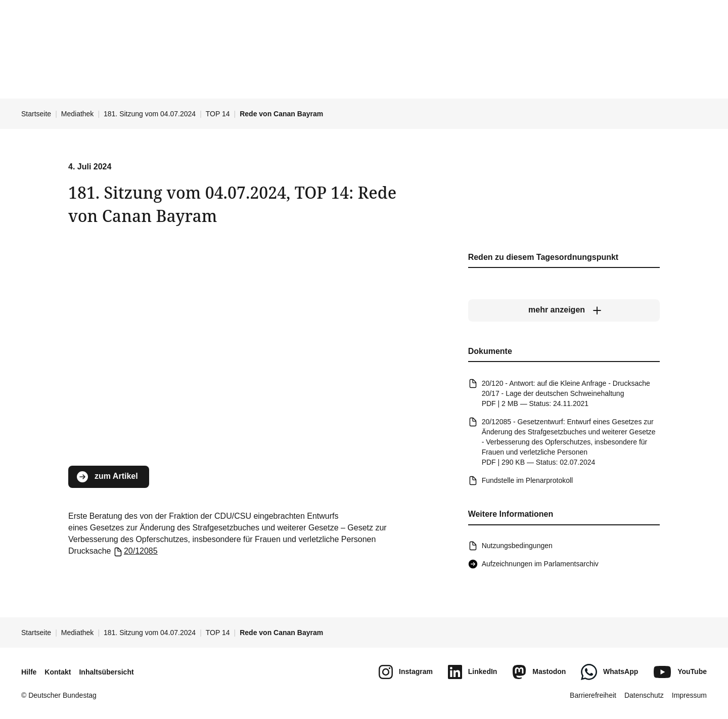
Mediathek (78, 114)
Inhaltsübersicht (106, 672)
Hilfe (29, 672)
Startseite (36, 114)
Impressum (689, 695)
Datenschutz (644, 695)
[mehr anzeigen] (564, 310)
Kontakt (58, 672)
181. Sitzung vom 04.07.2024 (150, 114)
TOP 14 (218, 114)
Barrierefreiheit (593, 695)
